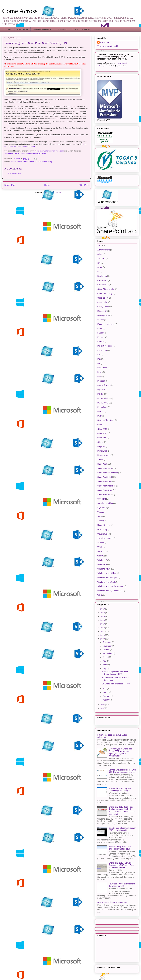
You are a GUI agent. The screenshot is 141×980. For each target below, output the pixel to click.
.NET (100, 245)
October (106, 650)
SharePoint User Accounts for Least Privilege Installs (25, 153)
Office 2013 (102, 433)
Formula (101, 342)
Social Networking (105, 503)
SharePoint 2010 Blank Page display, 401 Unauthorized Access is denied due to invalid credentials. (122, 810)
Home (10, 29)
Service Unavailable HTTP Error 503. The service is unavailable (122, 771)
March (106, 692)
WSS (100, 595)
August (106, 657)
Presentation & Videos (81, 29)
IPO (99, 359)
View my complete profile (108, 46)
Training (101, 521)
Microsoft (101, 381)
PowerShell (102, 451)
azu (99, 263)
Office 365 (102, 438)
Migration (101, 390)
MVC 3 (100, 411)
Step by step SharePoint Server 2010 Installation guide (122, 829)
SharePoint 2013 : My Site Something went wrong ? (120, 790)
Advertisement (103, 250)
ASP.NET (101, 259)
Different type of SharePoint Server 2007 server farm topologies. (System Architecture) (121, 752)
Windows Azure (104, 569)
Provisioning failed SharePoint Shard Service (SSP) (115, 673)
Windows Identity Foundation (110, 591)
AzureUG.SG (22, 29)
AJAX (100, 254)
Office (100, 425)
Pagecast (101, 446)
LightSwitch (102, 368)
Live (99, 377)
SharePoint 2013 (105, 477)
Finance (101, 337)
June (105, 665)
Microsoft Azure (104, 385)
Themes (101, 512)
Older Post (84, 185)
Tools (100, 516)
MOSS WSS (103, 403)
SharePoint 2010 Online (108, 473)
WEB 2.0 (101, 551)
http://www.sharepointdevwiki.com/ (50, 151)
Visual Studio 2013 (105, 538)
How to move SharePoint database (112, 902)
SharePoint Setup (45, 162)
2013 (103, 624)
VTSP (100, 547)
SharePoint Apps (105, 481)
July (105, 661)
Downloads (62, 29)
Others (100, 442)
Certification (102, 280)
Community (102, 302)
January (106, 700)
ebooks (100, 320)
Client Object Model (106, 289)
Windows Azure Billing (107, 573)
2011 (103, 631)
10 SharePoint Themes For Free (116, 684)
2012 (103, 628)
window (101, 556)
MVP (99, 416)
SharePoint (33, 162)
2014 (103, 620)
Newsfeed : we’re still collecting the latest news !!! (122, 885)
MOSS (13, 162)
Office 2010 (102, 429)
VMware (101, 543)
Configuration (103, 307)
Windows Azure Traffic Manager (111, 586)
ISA (99, 363)
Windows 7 (102, 560)
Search (100, 460)
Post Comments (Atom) (52, 192)
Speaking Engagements (43, 29)
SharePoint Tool (104, 495)
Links (100, 372)
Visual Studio (103, 534)
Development (103, 315)
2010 (103, 635)
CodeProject (103, 298)
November (107, 646)
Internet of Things (105, 346)
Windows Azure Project (107, 578)
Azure (100, 267)
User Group (102, 530)
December (107, 642)
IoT (99, 355)
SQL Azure (102, 508)
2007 (103, 708)
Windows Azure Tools (107, 582)
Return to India (104, 455)
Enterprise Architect (106, 324)
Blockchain (102, 276)
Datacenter (102, 311)
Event (100, 328)
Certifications (103, 285)
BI (98, 272)
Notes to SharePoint (106, 420)
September (108, 653)
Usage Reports (104, 525)
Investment (102, 350)
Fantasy (101, 333)
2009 (103, 639)
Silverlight (102, 499)
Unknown (104, 42)
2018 (103, 609)
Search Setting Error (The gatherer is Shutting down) (120, 848)
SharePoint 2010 (105, 468)
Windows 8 (102, 564)
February (107, 696)
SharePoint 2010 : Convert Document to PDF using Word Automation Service (122, 865)
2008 (103, 705)
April (105, 689)
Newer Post (10, 185)
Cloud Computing (105, 293)
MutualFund (102, 407)
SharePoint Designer (106, 486)
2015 (103, 616)
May (105, 668)
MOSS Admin (22, 162)
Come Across (20, 11)
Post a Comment (14, 173)
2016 (103, 613)
